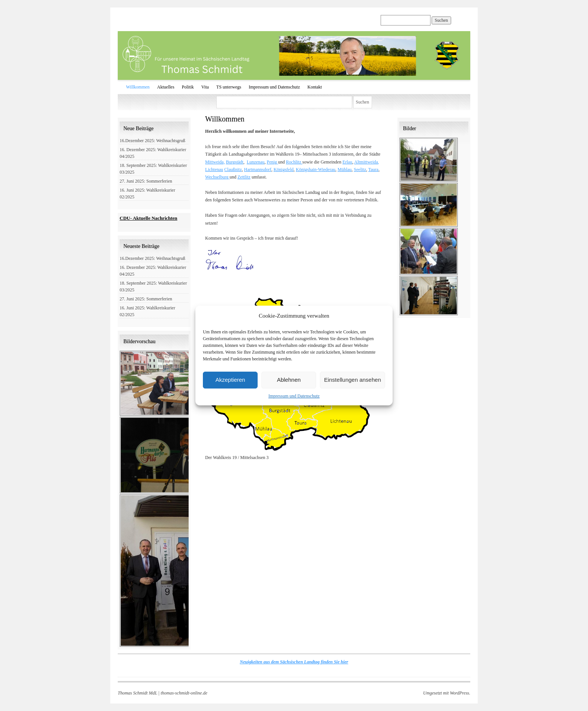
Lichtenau (214, 169)
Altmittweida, (367, 162)
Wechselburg (217, 177)
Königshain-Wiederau (316, 169)
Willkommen (138, 87)
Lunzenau (256, 162)
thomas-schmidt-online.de (184, 693)
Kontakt (315, 87)
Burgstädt (234, 162)
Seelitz (360, 169)
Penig (272, 162)
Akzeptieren (230, 380)
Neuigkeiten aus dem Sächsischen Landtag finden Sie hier (294, 662)
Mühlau (344, 169)
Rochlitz (294, 162)
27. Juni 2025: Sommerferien (146, 181)
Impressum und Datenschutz (294, 396)
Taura (373, 169)
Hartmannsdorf (258, 169)
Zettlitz (244, 177)
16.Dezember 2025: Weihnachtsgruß (152, 141)
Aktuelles (166, 87)
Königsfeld (283, 169)
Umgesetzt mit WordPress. (447, 693)
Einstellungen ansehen (352, 380)
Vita (205, 87)
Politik (188, 87)
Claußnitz (233, 169)
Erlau (347, 162)
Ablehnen (289, 380)
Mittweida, (215, 162)
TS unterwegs (229, 87)
